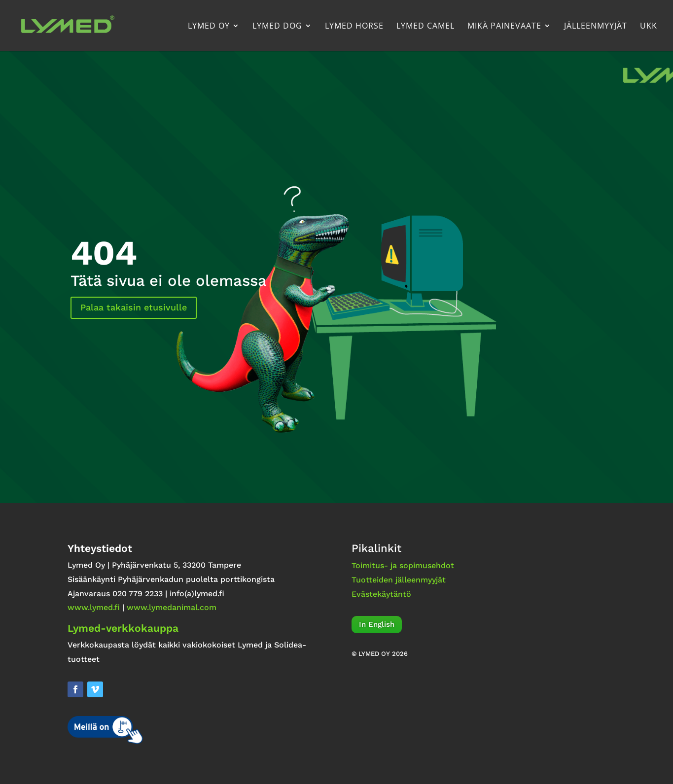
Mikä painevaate (504, 27)
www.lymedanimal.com (172, 607)
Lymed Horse (354, 27)
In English (377, 624)
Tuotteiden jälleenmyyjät (399, 580)
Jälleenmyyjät (596, 27)
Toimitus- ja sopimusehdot (403, 565)
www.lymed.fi (94, 607)
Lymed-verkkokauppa (123, 628)
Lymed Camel (425, 27)
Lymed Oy (209, 27)
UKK (649, 27)
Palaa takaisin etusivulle (134, 307)
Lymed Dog (277, 27)
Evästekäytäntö (381, 594)
